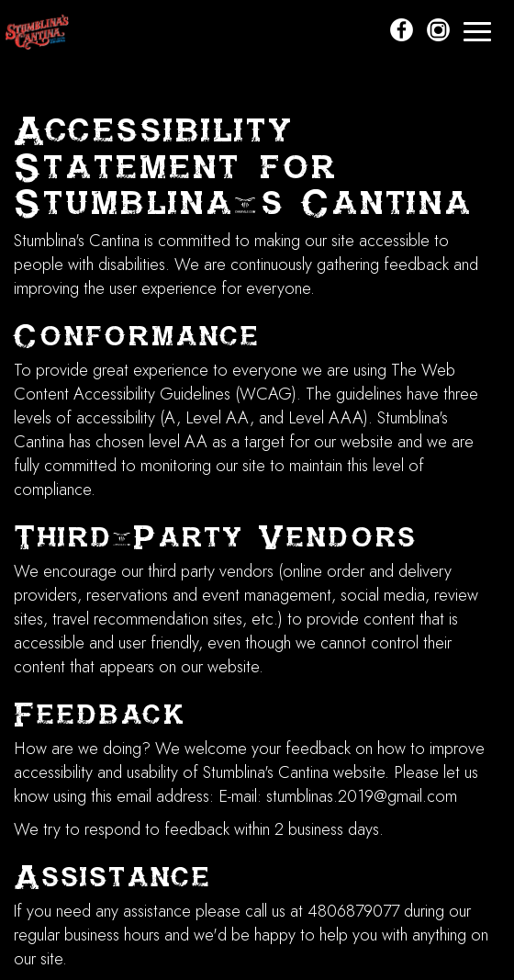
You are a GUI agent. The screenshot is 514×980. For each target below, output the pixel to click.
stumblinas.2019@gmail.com (362, 796)
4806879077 (353, 911)
